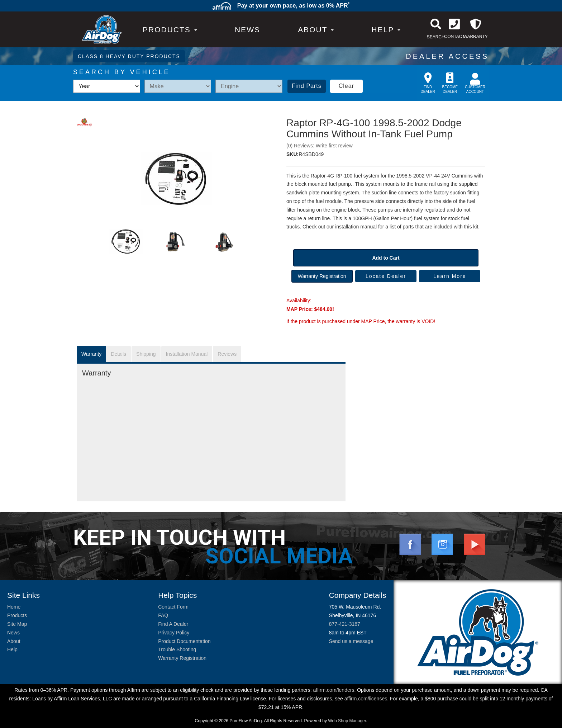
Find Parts (307, 86)
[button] (316, 30)
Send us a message (351, 641)
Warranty (91, 354)
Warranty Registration (322, 276)
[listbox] (107, 86)
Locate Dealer (386, 276)
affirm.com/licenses (366, 699)
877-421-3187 (345, 624)
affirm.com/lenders (334, 690)
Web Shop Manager (347, 721)
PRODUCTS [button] (170, 30)
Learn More (450, 276)
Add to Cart (386, 258)
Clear (346, 86)
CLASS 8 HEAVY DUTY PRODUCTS (129, 56)
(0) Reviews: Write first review (320, 146)
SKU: (292, 154)
